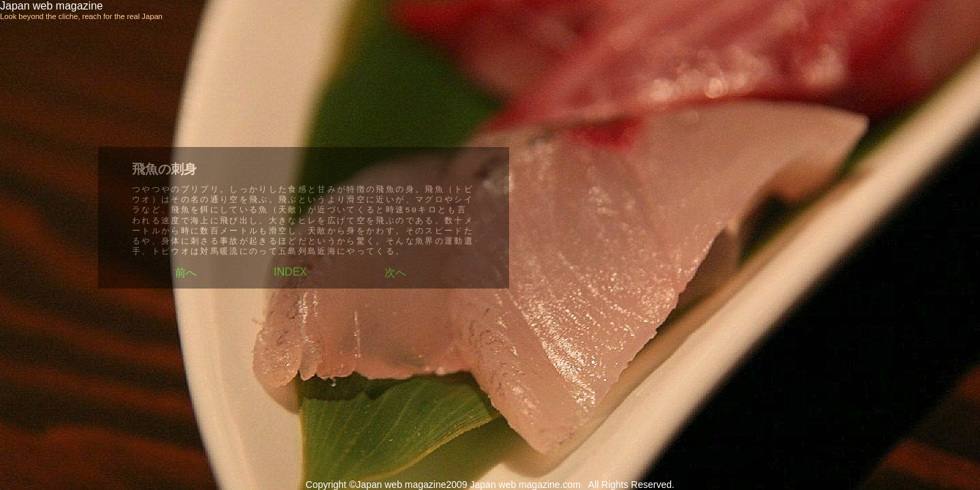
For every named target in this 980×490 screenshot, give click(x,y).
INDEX (290, 272)
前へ (186, 273)
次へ (395, 273)
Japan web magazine (51, 6)
